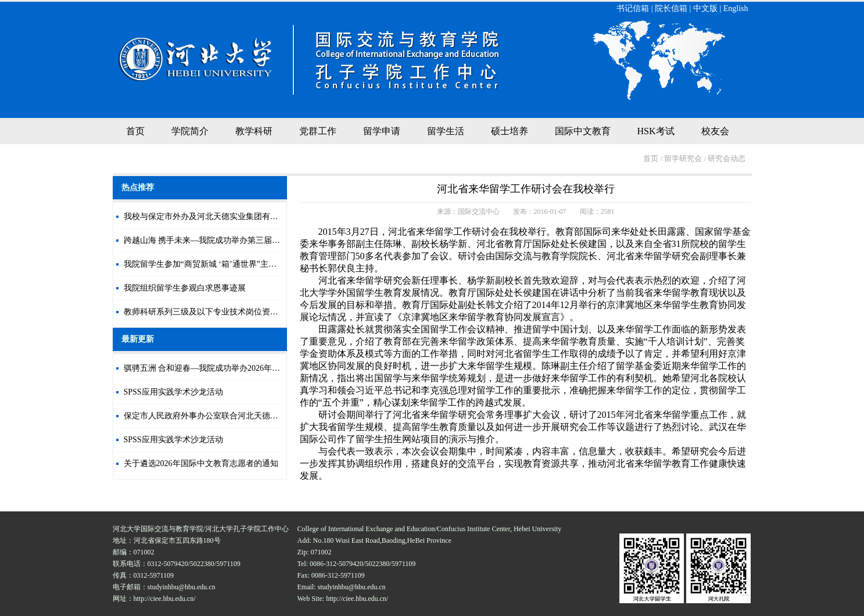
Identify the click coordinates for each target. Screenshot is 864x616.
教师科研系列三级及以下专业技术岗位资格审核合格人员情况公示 (242, 312)
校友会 (715, 131)
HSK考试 (656, 131)
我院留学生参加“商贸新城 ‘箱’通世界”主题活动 (208, 264)
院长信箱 (671, 8)
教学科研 (254, 131)
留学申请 (382, 131)
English (736, 8)
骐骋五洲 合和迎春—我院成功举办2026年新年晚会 (214, 368)
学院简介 (190, 131)
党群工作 (318, 131)
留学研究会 (683, 158)
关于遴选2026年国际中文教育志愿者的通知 (201, 463)
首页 (135, 131)
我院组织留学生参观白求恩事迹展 (185, 288)
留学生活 (446, 131)
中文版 (705, 8)
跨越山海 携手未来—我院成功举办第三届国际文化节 (218, 240)
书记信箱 (633, 8)
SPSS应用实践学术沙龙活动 (173, 392)
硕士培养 (510, 131)
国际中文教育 (583, 131)
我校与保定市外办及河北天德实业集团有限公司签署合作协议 (234, 216)
